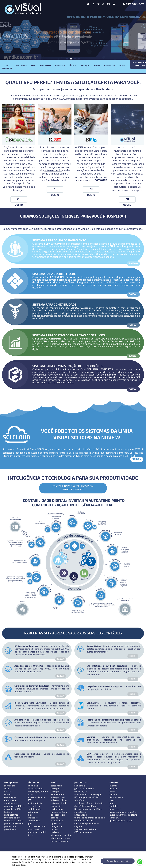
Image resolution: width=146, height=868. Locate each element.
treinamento (10, 800)
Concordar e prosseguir (118, 861)
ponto (30, 794)
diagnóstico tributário (85, 806)
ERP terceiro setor (83, 832)
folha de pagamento (38, 792)
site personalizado (37, 826)
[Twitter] (98, 4)
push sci (55, 829)
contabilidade (34, 809)
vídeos (113, 792)
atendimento (11, 803)
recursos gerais (35, 789)
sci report (56, 789)
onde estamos (11, 815)
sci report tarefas (60, 803)
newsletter (115, 809)
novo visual (33, 829)
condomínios (34, 821)
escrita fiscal (34, 806)
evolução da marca (14, 821)
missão (8, 792)
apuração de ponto (37, 797)
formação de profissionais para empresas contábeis (90, 819)
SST (29, 800)
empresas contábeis (14, 806)
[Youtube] (103, 4)
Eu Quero (19, 200)
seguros (78, 826)
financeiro (33, 818)
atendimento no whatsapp (88, 794)
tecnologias (10, 797)
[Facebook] (93, 4)
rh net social (57, 821)
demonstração (117, 797)
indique (113, 794)
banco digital (81, 792)
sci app (54, 818)
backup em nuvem (60, 841)
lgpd (30, 824)
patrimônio (33, 812)
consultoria (80, 812)
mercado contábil (13, 809)
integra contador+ (60, 812)
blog (112, 803)
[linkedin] (114, 4)
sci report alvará (59, 800)
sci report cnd (58, 797)
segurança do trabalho (86, 829)
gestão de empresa (84, 789)
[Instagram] (109, 4)
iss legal (55, 832)
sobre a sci (10, 786)
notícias (113, 789)
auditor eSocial (35, 803)
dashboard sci (58, 815)
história (8, 812)
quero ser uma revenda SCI (123, 812)
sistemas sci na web (61, 838)
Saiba (133, 264)
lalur (30, 815)
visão (7, 789)
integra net (56, 826)
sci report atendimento (57, 793)
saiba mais (33, 786)
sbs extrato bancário (61, 835)
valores (8, 794)
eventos (113, 786)
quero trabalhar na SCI (121, 821)
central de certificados (57, 808)
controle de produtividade (87, 824)
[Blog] (88, 4)
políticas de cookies (14, 824)
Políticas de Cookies (29, 862)
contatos (114, 806)
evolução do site (12, 818)
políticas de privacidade (10, 828)
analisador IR (81, 815)
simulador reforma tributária (89, 803)
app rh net (56, 824)
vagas (112, 800)
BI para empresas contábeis (88, 809)
